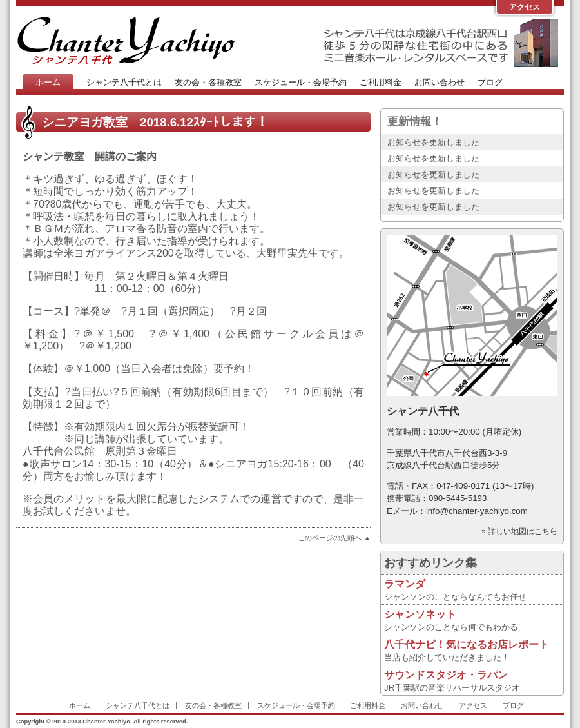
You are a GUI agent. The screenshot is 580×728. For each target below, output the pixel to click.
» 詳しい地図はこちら (519, 531)
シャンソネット (420, 614)
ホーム (48, 82)
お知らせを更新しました (433, 142)
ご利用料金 (381, 82)
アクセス (525, 7)
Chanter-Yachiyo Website (126, 40)
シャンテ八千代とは (124, 82)
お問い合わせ (440, 82)
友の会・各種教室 (208, 82)
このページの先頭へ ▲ (334, 538)
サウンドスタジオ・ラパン (446, 675)
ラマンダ (405, 584)
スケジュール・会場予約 (301, 82)
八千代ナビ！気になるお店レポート (467, 644)
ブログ (490, 82)
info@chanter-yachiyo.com (477, 511)
